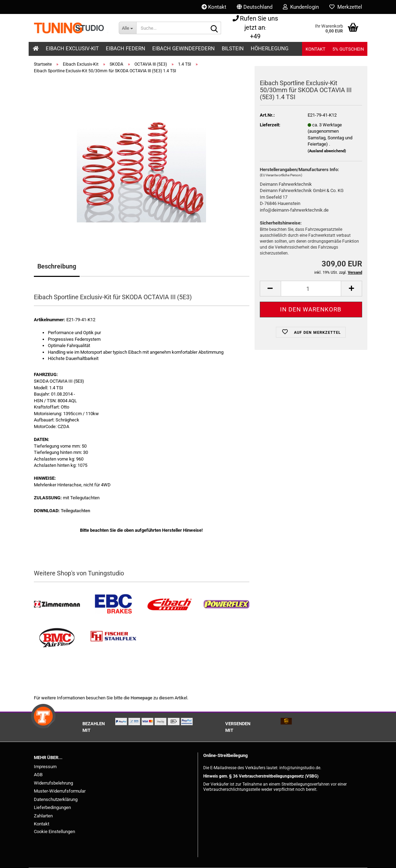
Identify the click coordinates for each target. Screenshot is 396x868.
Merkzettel (346, 7)
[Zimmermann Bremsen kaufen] (57, 604)
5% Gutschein (348, 49)
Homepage (141, 698)
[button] (255, 7)
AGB (38, 775)
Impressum (45, 767)
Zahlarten (43, 816)
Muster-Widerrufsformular (60, 791)
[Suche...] (127, 28)
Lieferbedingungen (52, 807)
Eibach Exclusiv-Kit (72, 49)
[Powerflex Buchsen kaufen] (226, 604)
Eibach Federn (126, 49)
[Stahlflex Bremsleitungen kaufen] (113, 638)
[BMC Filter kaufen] (57, 638)
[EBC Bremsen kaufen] (113, 604)
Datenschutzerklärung (56, 799)
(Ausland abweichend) (327, 151)
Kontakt (214, 7)
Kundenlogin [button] (301, 7)
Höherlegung (270, 49)
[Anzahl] (311, 289)
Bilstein (233, 49)
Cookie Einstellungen (54, 832)
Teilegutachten (75, 511)
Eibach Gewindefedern (184, 49)
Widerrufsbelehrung (53, 783)
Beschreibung (57, 266)
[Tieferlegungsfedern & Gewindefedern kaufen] (170, 604)
